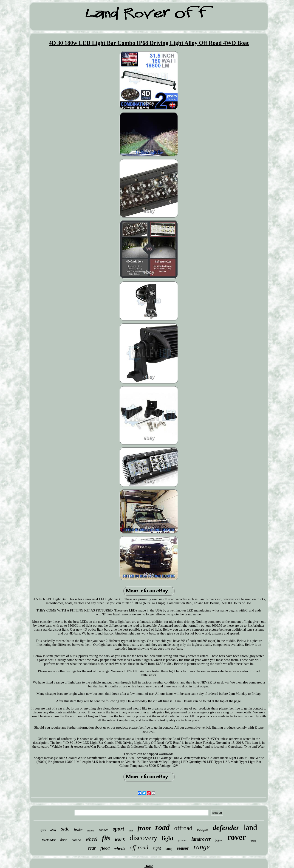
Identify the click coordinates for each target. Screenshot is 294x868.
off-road (139, 847)
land (250, 827)
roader (104, 830)
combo (76, 840)
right (157, 848)
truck (253, 841)
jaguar (219, 840)
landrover (201, 839)
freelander (49, 840)
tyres (43, 830)
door (64, 840)
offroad (183, 828)
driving (91, 831)
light (168, 838)
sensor (183, 848)
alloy (53, 830)
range (202, 847)
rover (237, 837)
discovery (143, 838)
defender (226, 828)
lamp (169, 849)
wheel (92, 839)
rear (92, 848)
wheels (120, 848)
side (65, 829)
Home (149, 866)
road (162, 828)
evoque (202, 829)
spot (131, 831)
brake (78, 830)
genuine (182, 840)
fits (106, 838)
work (120, 840)
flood (105, 848)
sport (118, 829)
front (144, 828)
